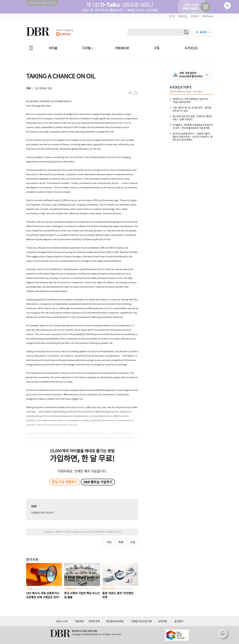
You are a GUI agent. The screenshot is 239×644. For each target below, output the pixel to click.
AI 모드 (203, 32)
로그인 (172, 16)
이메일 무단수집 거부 (142, 621)
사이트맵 (162, 621)
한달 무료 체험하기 (65, 482)
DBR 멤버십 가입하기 (98, 482)
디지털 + (87, 48)
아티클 (53, 48)
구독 (157, 48)
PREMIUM (122, 48)
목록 (121, 542)
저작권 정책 (94, 621)
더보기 (130, 93)
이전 (109, 542)
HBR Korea (208, 16)
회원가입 (183, 16)
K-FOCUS (191, 48)
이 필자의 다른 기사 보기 (42, 512)
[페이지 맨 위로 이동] (224, 634)
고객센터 (195, 16)
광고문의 (179, 621)
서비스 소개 (62, 621)
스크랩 (136, 93)
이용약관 (79, 621)
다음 (133, 542)
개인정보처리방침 (115, 621)
